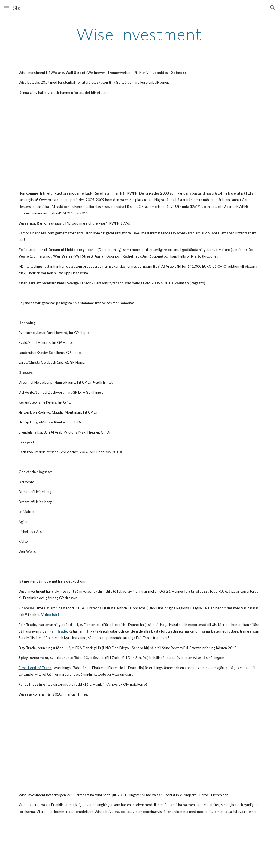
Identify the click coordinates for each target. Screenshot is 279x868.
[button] (7, 8)
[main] (139, 34)
